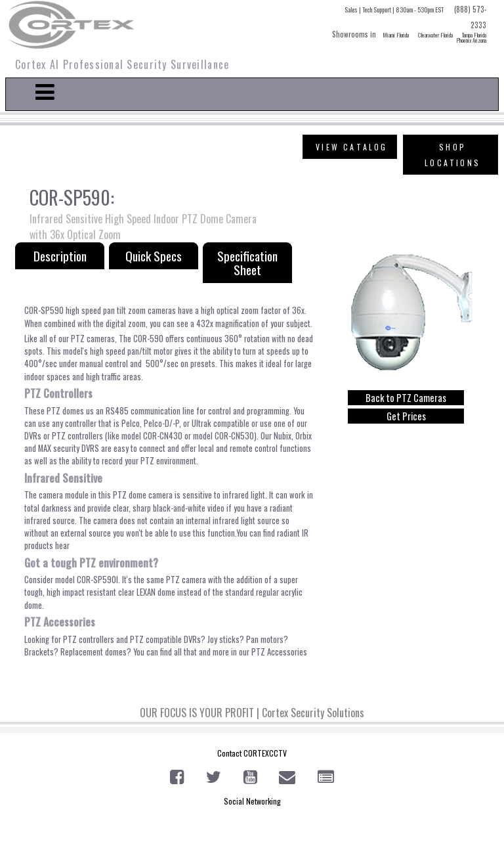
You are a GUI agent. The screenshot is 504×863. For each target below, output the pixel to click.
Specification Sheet (247, 263)
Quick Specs (154, 256)
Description (60, 256)
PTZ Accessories (279, 652)
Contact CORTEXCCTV (252, 753)
